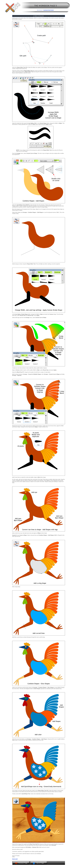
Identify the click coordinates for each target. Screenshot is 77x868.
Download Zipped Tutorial (49, 10)
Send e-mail (15, 859)
